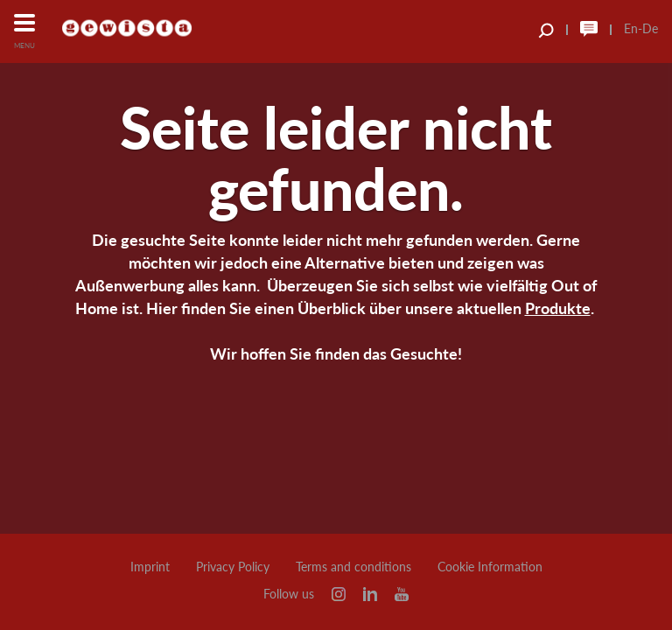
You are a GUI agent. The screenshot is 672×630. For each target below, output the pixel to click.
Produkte (558, 308)
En (631, 28)
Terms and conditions (353, 567)
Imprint (150, 567)
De (650, 28)
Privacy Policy (233, 567)
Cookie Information (490, 567)
